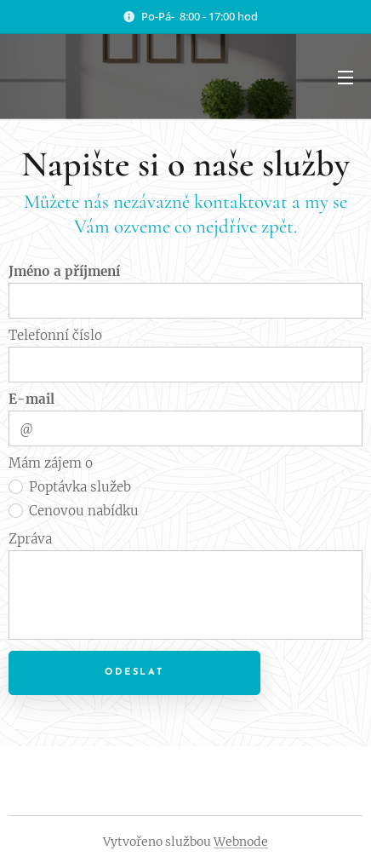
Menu (345, 78)
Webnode (241, 842)
